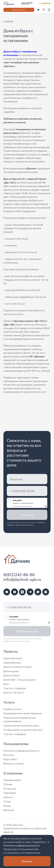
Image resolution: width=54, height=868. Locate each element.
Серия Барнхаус (12, 662)
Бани (6, 684)
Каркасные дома (13, 658)
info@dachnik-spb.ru (22, 579)
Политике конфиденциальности (21, 845)
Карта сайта (10, 759)
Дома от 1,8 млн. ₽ (14, 692)
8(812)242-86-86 (19, 574)
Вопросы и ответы (14, 763)
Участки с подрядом (15, 688)
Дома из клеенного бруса (18, 667)
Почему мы (10, 788)
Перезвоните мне (27, 631)
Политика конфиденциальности (21, 751)
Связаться (27, 515)
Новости (8, 797)
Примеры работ (12, 780)
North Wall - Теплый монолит (20, 680)
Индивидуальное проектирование (23, 713)
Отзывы (8, 784)
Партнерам (10, 793)
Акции (7, 806)
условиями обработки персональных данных (26, 524)
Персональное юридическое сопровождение (20, 719)
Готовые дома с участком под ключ (23, 730)
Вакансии (9, 810)
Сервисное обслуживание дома (21, 725)
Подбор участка (12, 709)
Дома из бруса (12, 675)
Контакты (9, 755)
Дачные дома (11, 671)
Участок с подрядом (15, 734)
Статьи (7, 801)
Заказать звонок (19, 10)
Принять (27, 861)
